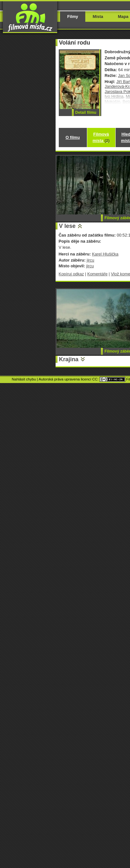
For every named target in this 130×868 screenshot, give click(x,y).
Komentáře (97, 274)
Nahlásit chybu (24, 379)
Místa (98, 17)
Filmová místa (101, 137)
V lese (67, 226)
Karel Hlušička (105, 254)
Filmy (73, 17)
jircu (90, 260)
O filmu (73, 137)
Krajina (69, 359)
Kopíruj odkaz (71, 274)
